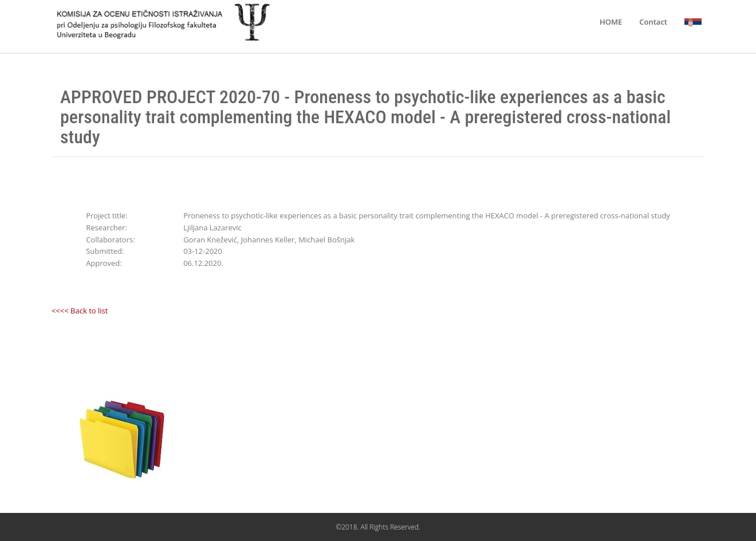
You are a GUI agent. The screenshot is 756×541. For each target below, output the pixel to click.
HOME (611, 22)
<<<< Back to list (80, 311)
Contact (653, 22)
